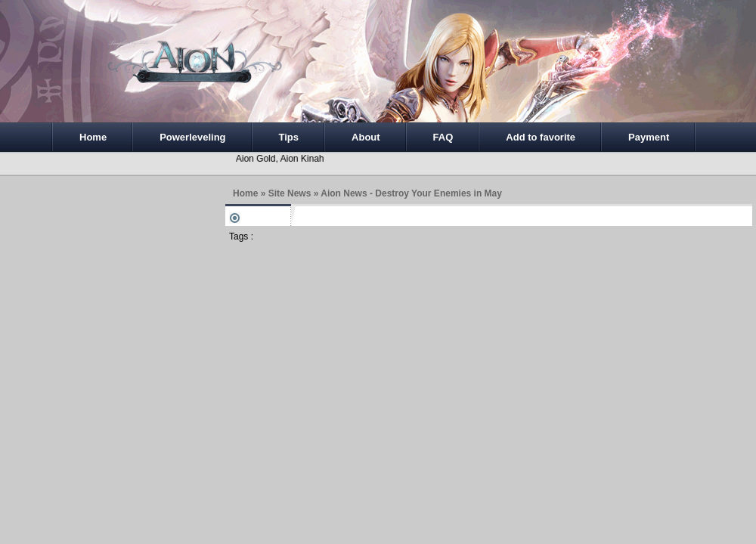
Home (93, 137)
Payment (649, 137)
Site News (290, 193)
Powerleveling (192, 137)
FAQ (443, 137)
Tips (289, 137)
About (366, 137)
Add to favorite (541, 137)
